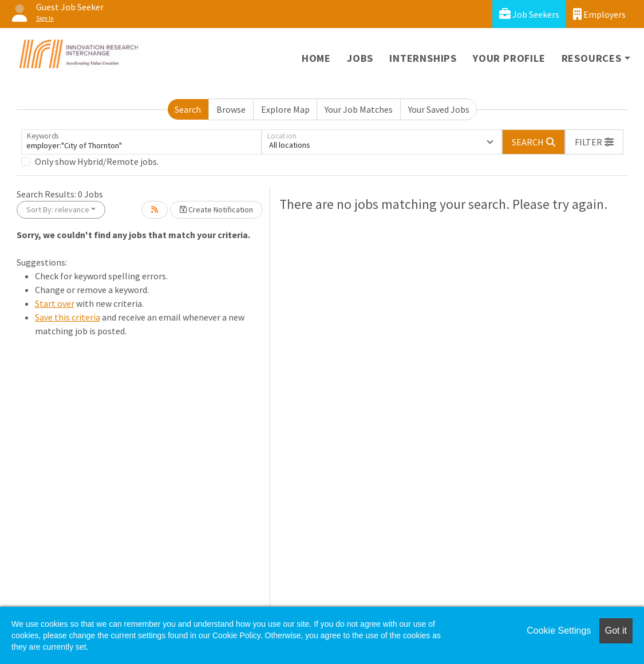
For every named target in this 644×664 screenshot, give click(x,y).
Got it (616, 631)
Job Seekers (529, 14)
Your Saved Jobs (439, 109)
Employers (599, 14)
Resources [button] (592, 58)
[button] (594, 142)
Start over (55, 303)
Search (188, 109)
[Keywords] (141, 142)
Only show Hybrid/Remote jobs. (97, 161)
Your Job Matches (359, 109)
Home (316, 58)
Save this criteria (68, 317)
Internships (423, 58)
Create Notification (216, 210)
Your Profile (509, 58)
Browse (231, 109)
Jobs (360, 58)
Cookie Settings (559, 631)
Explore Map (285, 109)
